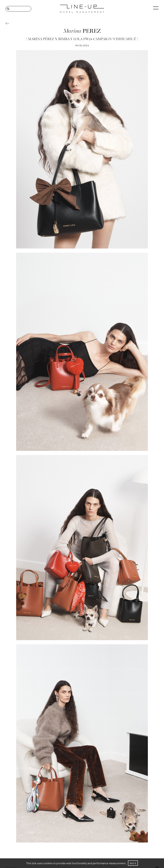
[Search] (18, 9)
